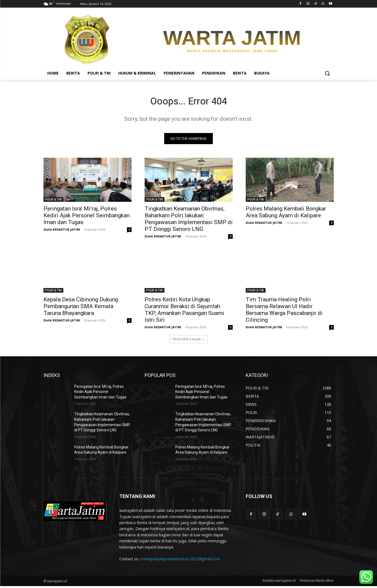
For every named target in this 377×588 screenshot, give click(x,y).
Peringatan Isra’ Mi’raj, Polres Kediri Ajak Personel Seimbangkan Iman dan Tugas (87, 217)
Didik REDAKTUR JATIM (62, 231)
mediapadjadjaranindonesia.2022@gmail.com (180, 561)
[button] (327, 73)
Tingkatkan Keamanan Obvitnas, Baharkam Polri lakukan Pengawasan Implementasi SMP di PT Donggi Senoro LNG (189, 221)
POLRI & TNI (53, 201)
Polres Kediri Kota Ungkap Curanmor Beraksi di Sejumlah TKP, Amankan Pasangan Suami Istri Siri (184, 312)
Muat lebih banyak (188, 341)
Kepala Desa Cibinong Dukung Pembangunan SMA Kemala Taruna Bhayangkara (81, 308)
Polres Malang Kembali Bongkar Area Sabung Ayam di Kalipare (286, 214)
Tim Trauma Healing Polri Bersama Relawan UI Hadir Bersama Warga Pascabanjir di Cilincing (284, 312)
